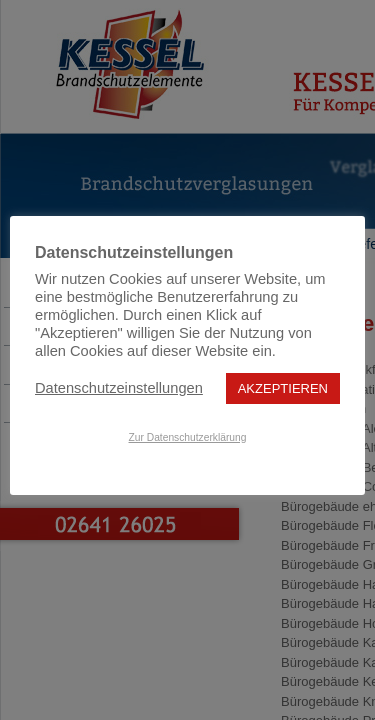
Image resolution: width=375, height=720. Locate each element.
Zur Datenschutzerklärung (188, 437)
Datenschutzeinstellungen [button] (119, 388)
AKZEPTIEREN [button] (283, 388)
